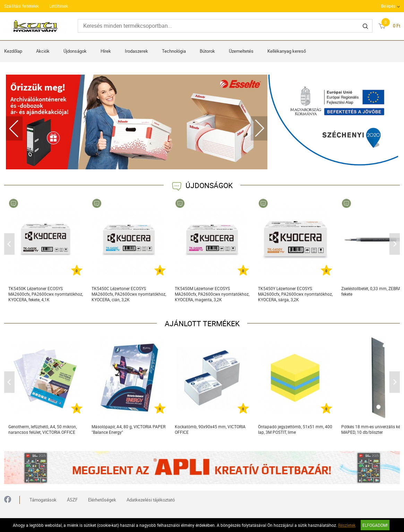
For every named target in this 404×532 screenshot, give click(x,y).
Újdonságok (75, 51)
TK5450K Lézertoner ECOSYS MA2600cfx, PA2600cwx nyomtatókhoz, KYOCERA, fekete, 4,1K (46, 294)
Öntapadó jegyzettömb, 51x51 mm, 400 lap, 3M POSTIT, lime (295, 429)
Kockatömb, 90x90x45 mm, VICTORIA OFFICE (210, 429)
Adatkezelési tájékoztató (151, 500)
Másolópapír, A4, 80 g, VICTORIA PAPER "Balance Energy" (128, 429)
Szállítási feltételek (22, 6)
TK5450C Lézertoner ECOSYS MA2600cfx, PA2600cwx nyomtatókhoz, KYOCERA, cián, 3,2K (129, 294)
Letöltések (59, 6)
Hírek (106, 51)
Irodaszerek (136, 51)
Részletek (347, 525)
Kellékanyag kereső (287, 51)
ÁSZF (72, 500)
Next (259, 128)
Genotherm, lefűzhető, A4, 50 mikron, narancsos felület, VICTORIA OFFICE (42, 429)
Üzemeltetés (241, 51)
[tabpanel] (137, 122)
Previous (14, 128)
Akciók (43, 51)
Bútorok (207, 51)
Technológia (174, 51)
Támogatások (43, 500)
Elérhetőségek (102, 500)
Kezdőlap (13, 51)
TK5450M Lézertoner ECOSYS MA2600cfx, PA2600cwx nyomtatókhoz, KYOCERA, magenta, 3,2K (212, 294)
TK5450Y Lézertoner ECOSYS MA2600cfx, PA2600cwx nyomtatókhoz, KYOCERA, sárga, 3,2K (295, 294)
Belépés (388, 6)
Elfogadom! (375, 525)
